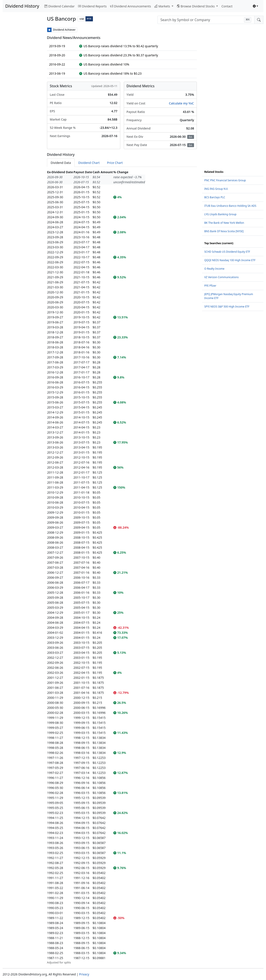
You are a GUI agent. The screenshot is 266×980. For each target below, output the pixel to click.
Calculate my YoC (181, 103)
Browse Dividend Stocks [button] (196, 6)
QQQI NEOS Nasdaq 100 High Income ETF (230, 260)
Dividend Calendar (59, 6)
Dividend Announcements (130, 6)
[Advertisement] (22, 93)
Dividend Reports (92, 6)
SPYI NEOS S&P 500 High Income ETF (227, 307)
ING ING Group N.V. (216, 189)
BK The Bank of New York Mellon (224, 223)
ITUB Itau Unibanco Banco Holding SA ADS (230, 206)
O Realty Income (214, 269)
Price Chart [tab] (115, 163)
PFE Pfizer (210, 286)
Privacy (84, 974)
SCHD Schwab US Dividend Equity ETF (227, 252)
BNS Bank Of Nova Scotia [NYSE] (224, 231)
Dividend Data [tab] (61, 163)
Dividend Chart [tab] (89, 163)
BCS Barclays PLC (215, 197)
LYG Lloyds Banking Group (220, 214)
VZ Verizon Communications (221, 277)
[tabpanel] (122, 567)
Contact (227, 6)
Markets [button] (163, 6)
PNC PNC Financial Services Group (225, 180)
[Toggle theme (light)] (256, 6)
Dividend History (22, 6)
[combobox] (206, 20)
